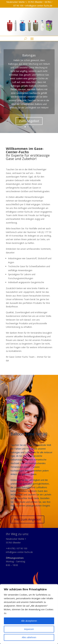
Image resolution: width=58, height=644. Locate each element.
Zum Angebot (29, 121)
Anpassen (29, 629)
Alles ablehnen (29, 637)
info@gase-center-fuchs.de (39, 6)
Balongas (29, 55)
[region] (29, 614)
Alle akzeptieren (29, 621)
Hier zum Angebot (27, 519)
